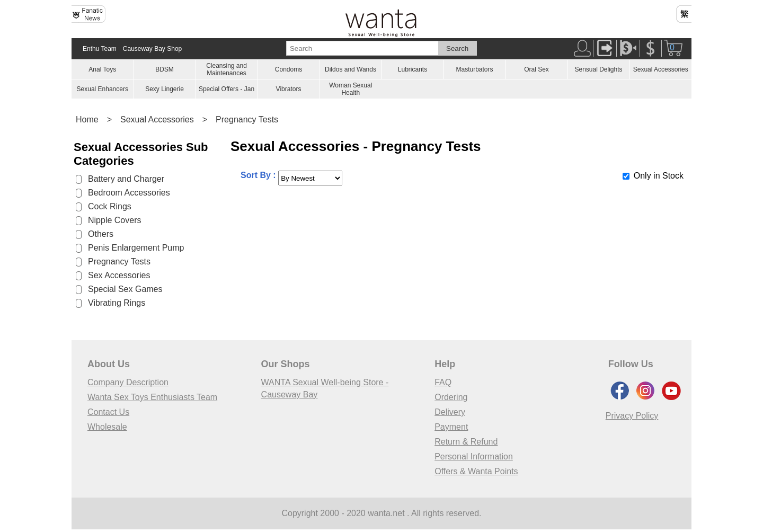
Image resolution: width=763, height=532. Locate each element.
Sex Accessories (119, 275)
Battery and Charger (126, 179)
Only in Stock (659, 176)
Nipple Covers (114, 220)
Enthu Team (100, 49)
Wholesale (107, 427)
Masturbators (474, 69)
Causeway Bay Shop (152, 49)
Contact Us (108, 412)
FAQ (443, 382)
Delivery (450, 412)
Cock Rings (110, 206)
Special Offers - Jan (227, 89)
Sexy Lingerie (165, 89)
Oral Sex (536, 69)
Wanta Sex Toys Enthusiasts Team (152, 397)
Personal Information (474, 456)
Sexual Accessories (661, 69)
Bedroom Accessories (129, 193)
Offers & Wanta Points (476, 471)
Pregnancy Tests (247, 119)
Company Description (128, 382)
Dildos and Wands (351, 69)
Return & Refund (466, 442)
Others (101, 234)
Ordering (451, 397)
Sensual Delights (598, 69)
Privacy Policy (632, 416)
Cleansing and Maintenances (227, 69)
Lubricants (412, 69)
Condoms (289, 69)
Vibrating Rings (117, 303)
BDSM (165, 69)
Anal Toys (102, 69)
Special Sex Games (125, 289)
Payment (451, 427)
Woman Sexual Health (351, 89)
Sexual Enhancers (103, 89)
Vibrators (289, 89)
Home (87, 119)
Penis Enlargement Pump (136, 248)
